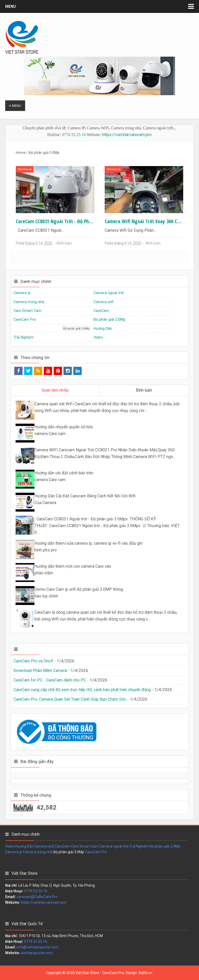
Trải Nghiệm (24, 337)
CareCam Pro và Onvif (33, 661)
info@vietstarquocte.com (37, 947)
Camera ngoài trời (109, 293)
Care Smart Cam (27, 311)
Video (98, 337)
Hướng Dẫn (103, 329)
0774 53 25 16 (74, 135)
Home (21, 153)
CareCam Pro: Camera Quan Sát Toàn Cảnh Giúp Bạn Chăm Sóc (70, 699)
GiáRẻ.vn (145, 973)
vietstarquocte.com (37, 953)
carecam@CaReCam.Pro (37, 897)
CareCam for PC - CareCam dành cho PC (50, 680)
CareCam (101, 311)
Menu (10, 6)
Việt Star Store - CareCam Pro (100, 973)
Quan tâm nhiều (55, 390)
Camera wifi (104, 302)
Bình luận (64, 243)
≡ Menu (15, 106)
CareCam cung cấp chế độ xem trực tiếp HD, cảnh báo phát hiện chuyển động (82, 690)
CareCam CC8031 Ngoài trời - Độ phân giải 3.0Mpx (67, 221)
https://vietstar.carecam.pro (127, 135)
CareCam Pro (25, 320)
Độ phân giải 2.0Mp (109, 320)
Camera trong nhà (29, 302)
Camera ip (25, 169)
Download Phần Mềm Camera (40, 671)
